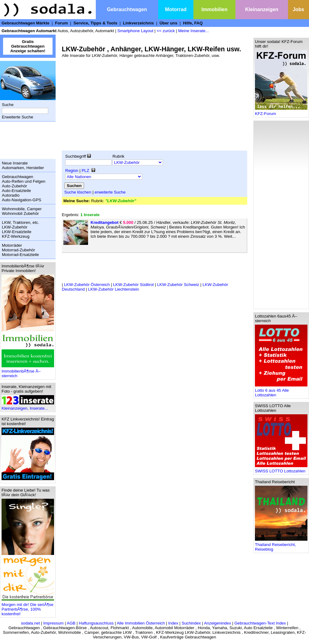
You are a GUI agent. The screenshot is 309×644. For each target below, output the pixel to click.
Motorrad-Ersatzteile (20, 255)
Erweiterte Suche (18, 117)
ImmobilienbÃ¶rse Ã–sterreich (28, 372)
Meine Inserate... (193, 31)
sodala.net (31, 623)
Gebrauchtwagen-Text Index (260, 623)
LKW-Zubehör (15, 227)
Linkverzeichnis (138, 23)
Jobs (298, 9)
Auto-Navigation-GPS (21, 200)
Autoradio (11, 195)
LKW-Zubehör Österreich (87, 285)
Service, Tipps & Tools (95, 23)
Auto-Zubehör (15, 186)
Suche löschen (78, 192)
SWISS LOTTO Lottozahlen (281, 469)
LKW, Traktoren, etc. (21, 222)
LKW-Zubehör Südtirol (133, 285)
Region (72, 171)
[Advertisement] (26, 140)
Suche (8, 105)
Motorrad (176, 9)
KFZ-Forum (281, 112)
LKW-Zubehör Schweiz (178, 285)
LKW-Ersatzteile (17, 232)
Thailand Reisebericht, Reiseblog (281, 545)
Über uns (168, 23)
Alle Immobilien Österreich (141, 623)
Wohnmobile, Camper (22, 209)
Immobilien (214, 9)
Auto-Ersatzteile (16, 191)
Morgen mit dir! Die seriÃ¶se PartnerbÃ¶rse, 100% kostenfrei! (28, 607)
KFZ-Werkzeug (16, 236)
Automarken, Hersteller (23, 168)
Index (173, 623)
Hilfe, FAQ (193, 23)
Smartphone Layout (135, 31)
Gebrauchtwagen (127, 9)
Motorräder (12, 245)
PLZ (85, 171)
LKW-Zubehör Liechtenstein (114, 289)
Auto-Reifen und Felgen (24, 181)
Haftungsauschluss (96, 623)
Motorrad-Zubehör (18, 250)
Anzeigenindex (217, 623)
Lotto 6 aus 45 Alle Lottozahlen (281, 391)
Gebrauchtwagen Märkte (25, 23)
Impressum (53, 623)
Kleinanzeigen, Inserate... (28, 406)
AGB (71, 623)
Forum (61, 23)
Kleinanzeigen (262, 9)
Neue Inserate (15, 163)
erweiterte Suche (110, 192)
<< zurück (166, 31)
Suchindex (191, 623)
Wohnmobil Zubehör (20, 213)
